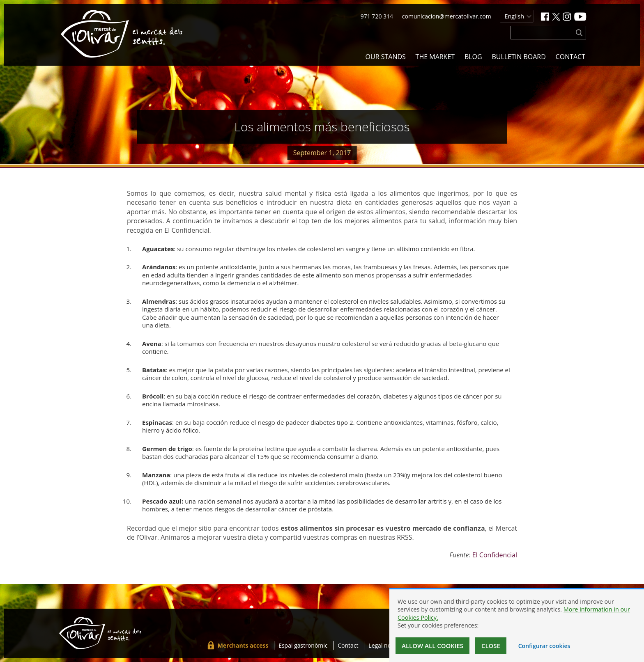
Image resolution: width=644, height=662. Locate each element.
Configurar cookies (544, 646)
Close (491, 646)
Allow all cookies (432, 646)
